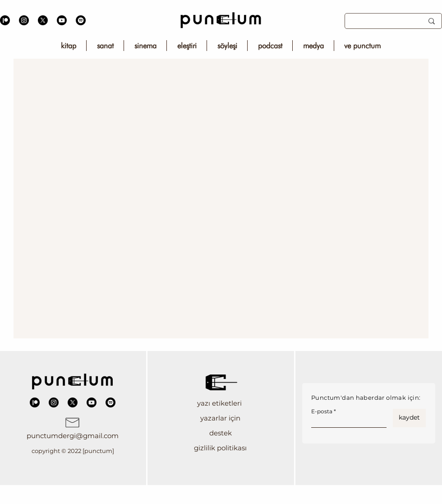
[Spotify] (81, 20)
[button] (220, 403)
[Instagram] (24, 20)
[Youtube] (62, 20)
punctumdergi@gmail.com (73, 436)
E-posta (322, 412)
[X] (43, 20)
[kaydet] (409, 418)
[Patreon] (5, 20)
